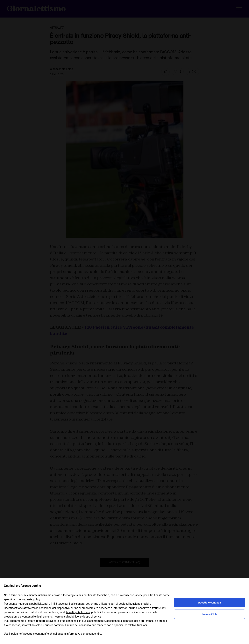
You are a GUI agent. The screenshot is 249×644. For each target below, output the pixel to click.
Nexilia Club (210, 614)
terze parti (64, 604)
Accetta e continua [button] (209, 603)
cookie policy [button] (32, 599)
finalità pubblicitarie (78, 612)
